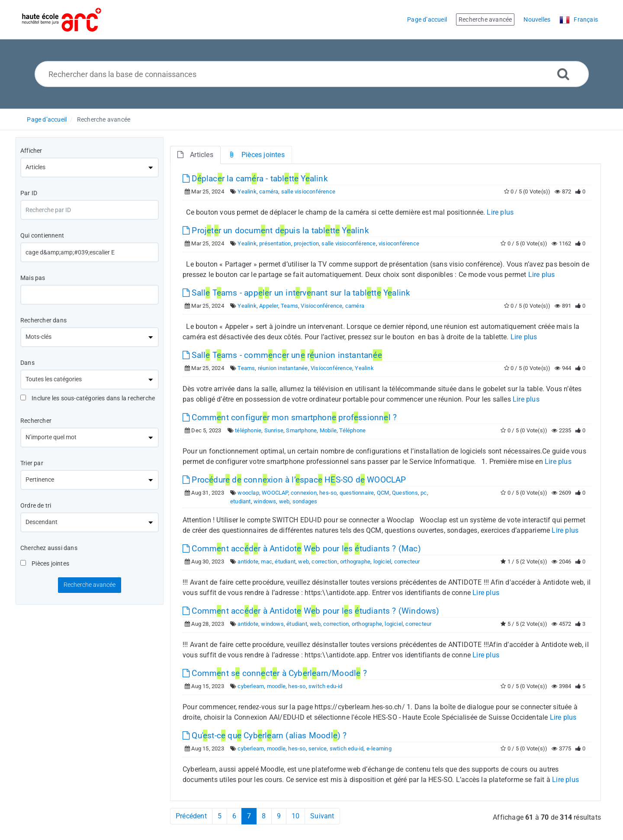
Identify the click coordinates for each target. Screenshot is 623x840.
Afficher (31, 151)
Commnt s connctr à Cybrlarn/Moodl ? (275, 673)
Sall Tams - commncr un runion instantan (282, 355)
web (284, 501)
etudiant (241, 501)
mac (267, 562)
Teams (289, 306)
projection (306, 243)
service (318, 748)
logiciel (382, 562)
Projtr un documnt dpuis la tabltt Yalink (276, 230)
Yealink (247, 191)
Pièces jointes (45, 563)
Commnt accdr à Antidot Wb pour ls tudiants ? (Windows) (311, 611)
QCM (383, 493)
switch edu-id (326, 686)
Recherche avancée (104, 119)
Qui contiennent (42, 235)
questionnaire (357, 493)
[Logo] (62, 20)
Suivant (322, 816)
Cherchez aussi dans (49, 548)
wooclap (248, 493)
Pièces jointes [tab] (256, 155)
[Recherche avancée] (563, 74)
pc (424, 493)
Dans (27, 363)
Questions (405, 493)
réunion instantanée (283, 368)
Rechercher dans (43, 320)
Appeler (268, 306)
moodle (276, 686)
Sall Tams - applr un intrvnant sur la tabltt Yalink (296, 293)
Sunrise (274, 430)
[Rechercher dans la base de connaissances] (312, 74)
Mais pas (33, 278)
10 (295, 816)
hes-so (328, 493)
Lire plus (500, 212)
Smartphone (301, 430)
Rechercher (36, 421)
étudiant (285, 562)
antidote (248, 562)
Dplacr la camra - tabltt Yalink (255, 179)
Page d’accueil (47, 119)
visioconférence (399, 243)
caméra (269, 191)
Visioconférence (321, 306)
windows (265, 501)
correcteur (407, 562)
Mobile (328, 430)
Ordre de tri (36, 505)
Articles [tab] (195, 155)
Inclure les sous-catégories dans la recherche (88, 398)
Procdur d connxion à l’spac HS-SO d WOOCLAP (294, 480)
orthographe (355, 562)
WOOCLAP (275, 493)
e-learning (379, 748)
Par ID (29, 193)
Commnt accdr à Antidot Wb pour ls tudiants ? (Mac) (302, 549)
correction (324, 562)
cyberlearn (251, 686)
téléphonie (248, 430)
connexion (304, 493)
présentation (275, 243)
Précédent (191, 816)
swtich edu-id (347, 748)
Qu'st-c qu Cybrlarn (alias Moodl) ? (265, 735)
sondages (305, 501)
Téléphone (352, 430)
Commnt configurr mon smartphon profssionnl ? (290, 417)
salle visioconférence (308, 191)
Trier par (32, 463)
